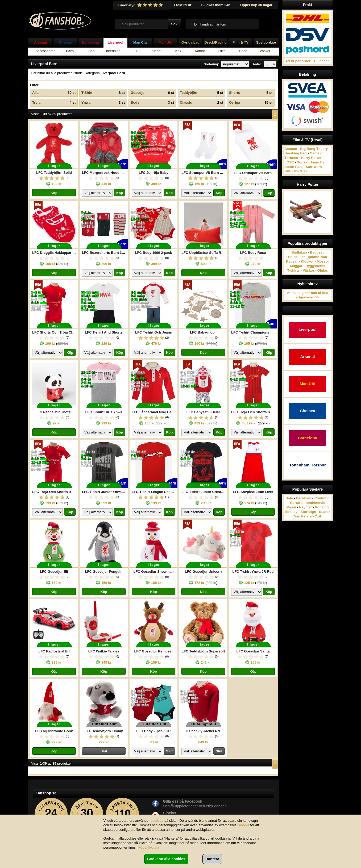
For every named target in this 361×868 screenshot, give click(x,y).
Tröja (54, 103)
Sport (243, 51)
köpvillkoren (149, 847)
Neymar (305, 507)
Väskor (265, 51)
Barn (70, 51)
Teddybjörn (202, 93)
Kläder (157, 51)
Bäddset (317, 252)
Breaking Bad (296, 153)
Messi (291, 507)
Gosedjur (152, 93)
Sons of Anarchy (311, 162)
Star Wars (314, 167)
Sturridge (308, 512)
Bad (91, 51)
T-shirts (293, 270)
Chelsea (65, 42)
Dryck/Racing (215, 42)
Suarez (325, 512)
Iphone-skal (317, 257)
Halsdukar (296, 257)
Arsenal (40, 42)
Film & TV (240, 42)
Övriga (251, 103)
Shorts (251, 93)
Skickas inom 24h (216, 5)
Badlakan (299, 252)
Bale (289, 498)
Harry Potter (311, 158)
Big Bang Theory (314, 149)
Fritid (222, 51)
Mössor (323, 261)
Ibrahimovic (315, 503)
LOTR (289, 162)
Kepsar (292, 261)
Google (243, 825)
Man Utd (165, 42)
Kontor (200, 51)
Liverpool (116, 42)
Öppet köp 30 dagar (256, 5)
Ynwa (103, 103)
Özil (318, 516)
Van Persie (303, 516)
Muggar (296, 266)
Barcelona (91, 42)
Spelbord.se (266, 42)
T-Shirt (103, 93)
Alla (54, 93)
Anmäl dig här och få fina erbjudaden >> (307, 295)
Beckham (304, 498)
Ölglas (323, 270)
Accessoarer (45, 51)
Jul (135, 51)
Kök (178, 51)
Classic (202, 103)
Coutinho (322, 498)
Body (152, 103)
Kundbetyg (141, 5)
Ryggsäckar (315, 266)
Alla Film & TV (296, 171)
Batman (291, 149)
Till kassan (267, 24)
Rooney (291, 512)
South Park (294, 167)
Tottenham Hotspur (307, 465)
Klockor (307, 261)
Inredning (113, 51)
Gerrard (296, 503)
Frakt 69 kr (183, 5)
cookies (157, 821)
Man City (140, 42)
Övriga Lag (190, 42)
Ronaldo (322, 507)
